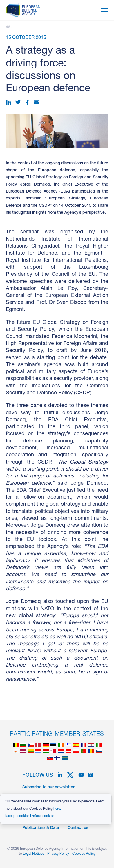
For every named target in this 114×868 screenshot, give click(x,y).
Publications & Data (41, 828)
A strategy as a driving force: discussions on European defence (9, 27)
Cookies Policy (84, 854)
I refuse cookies (42, 816)
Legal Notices (34, 854)
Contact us (78, 828)
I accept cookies (17, 816)
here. (57, 809)
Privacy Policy (58, 854)
